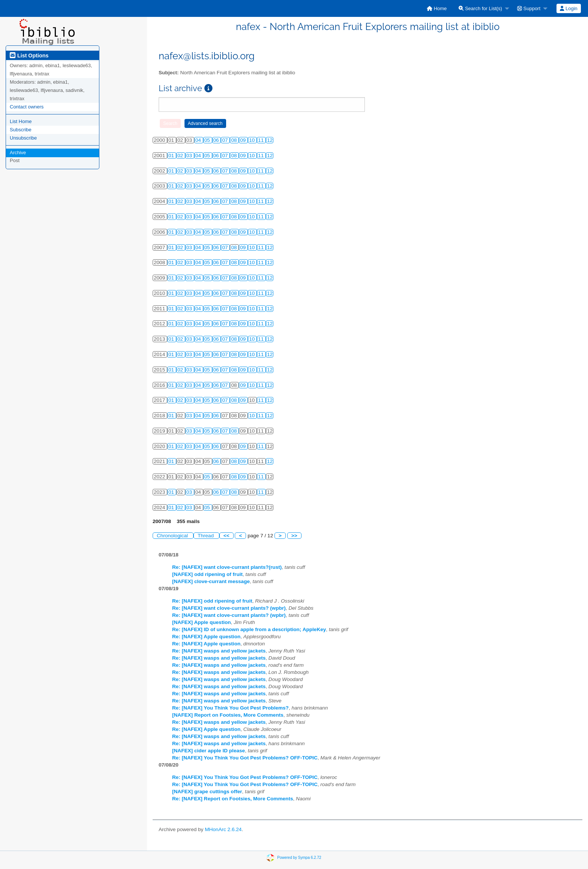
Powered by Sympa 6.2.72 (299, 858)
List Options (29, 56)
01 (172, 156)
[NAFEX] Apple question (202, 622)
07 (226, 140)
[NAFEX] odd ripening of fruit (207, 574)
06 (217, 140)
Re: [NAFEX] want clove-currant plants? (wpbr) (229, 608)
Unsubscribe (23, 138)
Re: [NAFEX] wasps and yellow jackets (219, 651)
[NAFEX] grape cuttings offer (207, 792)
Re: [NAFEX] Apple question (206, 637)
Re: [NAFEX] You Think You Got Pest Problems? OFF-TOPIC (245, 758)
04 (199, 140)
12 (270, 140)
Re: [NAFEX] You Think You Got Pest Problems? (230, 708)
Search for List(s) (480, 8)
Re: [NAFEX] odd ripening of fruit (212, 601)
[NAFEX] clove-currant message (211, 581)
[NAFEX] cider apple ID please (208, 751)
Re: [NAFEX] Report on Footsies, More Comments (233, 799)
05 (208, 140)
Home (437, 8)
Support (529, 8)
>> (294, 536)
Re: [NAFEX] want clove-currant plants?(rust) (227, 567)
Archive (18, 153)
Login (568, 8)
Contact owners (27, 107)
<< (226, 536)
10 (253, 140)
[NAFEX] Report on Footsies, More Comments (228, 715)
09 (244, 140)
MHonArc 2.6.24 (223, 829)
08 (235, 140)
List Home (21, 121)
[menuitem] (437, 8)
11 (262, 140)
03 (190, 156)
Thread (206, 536)
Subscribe (21, 130)
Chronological (173, 536)
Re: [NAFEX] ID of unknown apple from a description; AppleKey (249, 629)
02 (181, 156)
